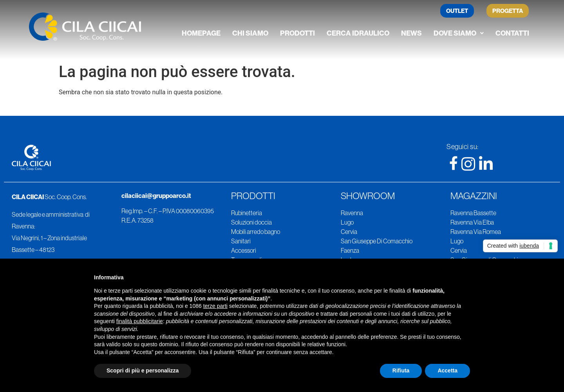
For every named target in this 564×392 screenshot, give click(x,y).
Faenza (350, 250)
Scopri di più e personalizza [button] (143, 370)
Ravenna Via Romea (476, 232)
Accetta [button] (447, 370)
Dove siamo (459, 33)
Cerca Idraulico (358, 33)
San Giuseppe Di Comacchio (377, 241)
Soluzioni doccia (251, 222)
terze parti (215, 306)
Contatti (512, 33)
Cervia (349, 232)
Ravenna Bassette (473, 213)
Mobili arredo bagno (256, 232)
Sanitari (241, 241)
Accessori (244, 250)
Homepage (201, 33)
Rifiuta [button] (401, 370)
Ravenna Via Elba (472, 222)
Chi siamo (250, 33)
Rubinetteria (247, 213)
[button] (459, 33)
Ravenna (352, 213)
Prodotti (297, 33)
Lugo (347, 222)
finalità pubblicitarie (140, 321)
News (411, 33)
